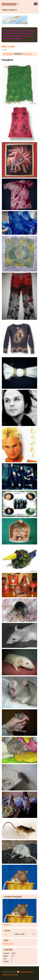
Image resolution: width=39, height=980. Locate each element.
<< (6, 934)
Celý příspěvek (8, 54)
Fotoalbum (7, 925)
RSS (16, 975)
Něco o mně (8, 46)
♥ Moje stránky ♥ (9, 10)
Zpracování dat (8, 975)
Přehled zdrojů (8, 944)
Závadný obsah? (26, 972)
